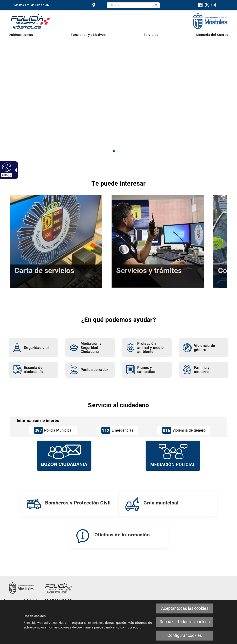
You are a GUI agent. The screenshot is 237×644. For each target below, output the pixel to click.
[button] (156, 5)
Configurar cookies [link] (185, 635)
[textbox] (130, 5)
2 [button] (119, 151)
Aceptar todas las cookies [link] (185, 608)
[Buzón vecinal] (64, 455)
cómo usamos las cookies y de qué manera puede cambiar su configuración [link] (86, 627)
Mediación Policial (76, 64)
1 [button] (114, 151)
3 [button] (123, 151)
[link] (6, 167)
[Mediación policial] (173, 455)
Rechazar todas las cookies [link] (185, 622)
